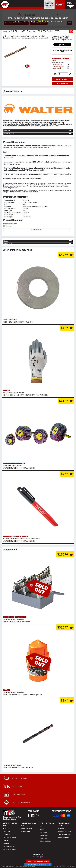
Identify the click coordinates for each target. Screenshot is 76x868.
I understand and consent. (51, 21)
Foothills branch (58, 66)
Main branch (57, 68)
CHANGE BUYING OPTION (62, 51)
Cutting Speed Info (10, 224)
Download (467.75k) (36, 230)
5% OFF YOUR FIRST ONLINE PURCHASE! (38, 864)
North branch (57, 64)
